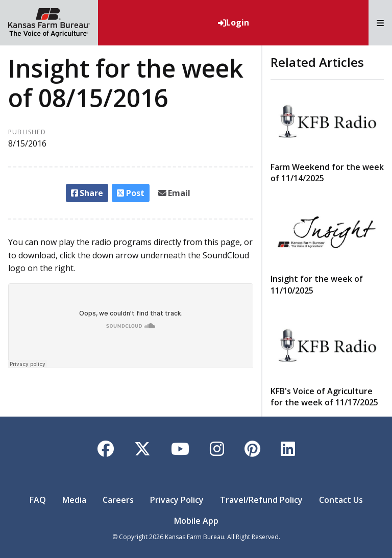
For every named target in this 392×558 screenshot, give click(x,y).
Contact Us (341, 500)
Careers (118, 500)
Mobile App (196, 521)
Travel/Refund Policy (261, 500)
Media (74, 500)
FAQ (38, 500)
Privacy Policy (177, 500)
